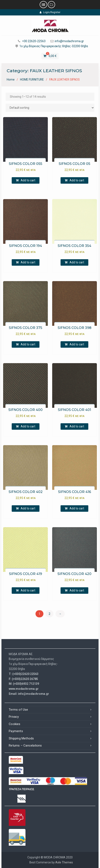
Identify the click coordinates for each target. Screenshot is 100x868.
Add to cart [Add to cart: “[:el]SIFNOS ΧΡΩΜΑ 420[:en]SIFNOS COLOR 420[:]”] (77, 590)
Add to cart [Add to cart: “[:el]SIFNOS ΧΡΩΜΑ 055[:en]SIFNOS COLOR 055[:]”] (28, 180)
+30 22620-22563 (34, 41)
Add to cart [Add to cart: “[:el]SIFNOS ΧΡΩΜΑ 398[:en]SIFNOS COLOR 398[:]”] (77, 344)
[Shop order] (50, 108)
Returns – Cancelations (25, 745)
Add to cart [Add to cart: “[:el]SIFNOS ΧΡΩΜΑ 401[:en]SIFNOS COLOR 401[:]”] (77, 426)
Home (11, 80)
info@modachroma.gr (69, 41)
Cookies (15, 724)
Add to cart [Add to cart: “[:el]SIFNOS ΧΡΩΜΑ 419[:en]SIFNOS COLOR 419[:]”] (28, 590)
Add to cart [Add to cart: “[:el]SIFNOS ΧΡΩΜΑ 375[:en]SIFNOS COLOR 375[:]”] (28, 344)
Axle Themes (64, 862)
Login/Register (50, 12)
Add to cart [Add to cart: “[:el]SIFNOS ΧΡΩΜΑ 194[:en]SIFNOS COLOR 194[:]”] (28, 262)
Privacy (14, 717)
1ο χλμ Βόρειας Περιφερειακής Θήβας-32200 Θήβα (54, 46)
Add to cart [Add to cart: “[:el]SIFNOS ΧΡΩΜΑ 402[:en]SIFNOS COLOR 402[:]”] (28, 508)
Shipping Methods (21, 738)
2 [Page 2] (49, 614)
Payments (16, 731)
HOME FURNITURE (32, 80)
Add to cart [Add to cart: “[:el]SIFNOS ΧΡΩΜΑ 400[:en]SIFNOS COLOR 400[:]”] (28, 426)
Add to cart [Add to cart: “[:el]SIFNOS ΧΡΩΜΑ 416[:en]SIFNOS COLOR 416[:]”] (77, 508)
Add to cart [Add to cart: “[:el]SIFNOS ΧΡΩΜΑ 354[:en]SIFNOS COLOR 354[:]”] (77, 262)
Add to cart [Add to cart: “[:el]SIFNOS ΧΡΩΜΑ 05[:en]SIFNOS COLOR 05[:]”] (77, 180)
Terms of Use (18, 710)
